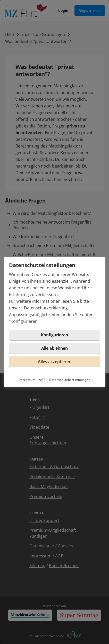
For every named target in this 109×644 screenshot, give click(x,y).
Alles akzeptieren (55, 362)
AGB (42, 380)
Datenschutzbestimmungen (70, 380)
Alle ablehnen (54, 348)
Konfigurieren (24, 321)
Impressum (27, 380)
